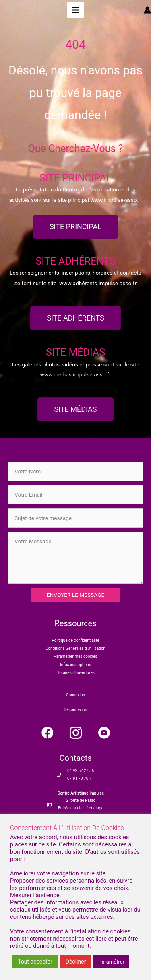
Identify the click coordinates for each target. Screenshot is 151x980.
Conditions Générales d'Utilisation (75, 648)
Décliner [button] (76, 962)
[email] (75, 495)
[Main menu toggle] (75, 10)
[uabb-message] (75, 558)
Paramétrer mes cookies (75, 656)
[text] (75, 471)
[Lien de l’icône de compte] (147, 10)
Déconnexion (76, 710)
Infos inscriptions (75, 665)
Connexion (75, 695)
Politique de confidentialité (76, 640)
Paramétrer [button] (111, 962)
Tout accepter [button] (35, 962)
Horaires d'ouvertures (75, 673)
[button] (48, 733)
